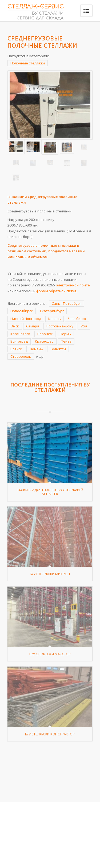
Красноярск (20, 334)
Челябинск (77, 319)
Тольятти (58, 349)
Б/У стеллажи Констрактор (50, 760)
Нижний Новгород (26, 319)
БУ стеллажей (62, 387)
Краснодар (44, 341)
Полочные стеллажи (28, 63)
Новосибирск (22, 311)
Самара (33, 326)
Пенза (66, 341)
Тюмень (36, 349)
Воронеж (45, 334)
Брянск (16, 349)
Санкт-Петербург (66, 303)
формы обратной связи (56, 291)
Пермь (65, 334)
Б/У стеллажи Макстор (50, 671)
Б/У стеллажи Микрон (50, 582)
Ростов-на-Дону (60, 326)
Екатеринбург (52, 311)
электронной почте (73, 285)
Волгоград (19, 341)
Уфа (84, 326)
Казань (55, 319)
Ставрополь (21, 356)
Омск (15, 326)
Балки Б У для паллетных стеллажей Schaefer (50, 492)
